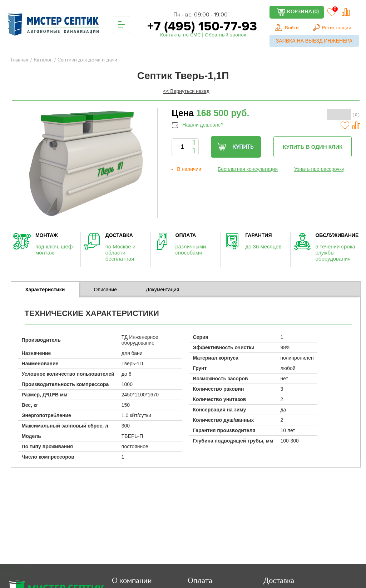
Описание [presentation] (105, 290)
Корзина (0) (303, 12)
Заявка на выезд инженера (314, 41)
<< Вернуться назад (186, 91)
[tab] (45, 290)
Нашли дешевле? (203, 125)
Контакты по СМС (180, 35)
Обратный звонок (226, 35)
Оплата (200, 581)
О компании (132, 581)
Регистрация (337, 28)
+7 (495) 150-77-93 (201, 26)
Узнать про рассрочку (319, 169)
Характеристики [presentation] (45, 290)
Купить (235, 147)
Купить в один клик (313, 147)
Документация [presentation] (162, 290)
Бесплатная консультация (248, 169)
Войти (292, 28)
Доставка (279, 581)
